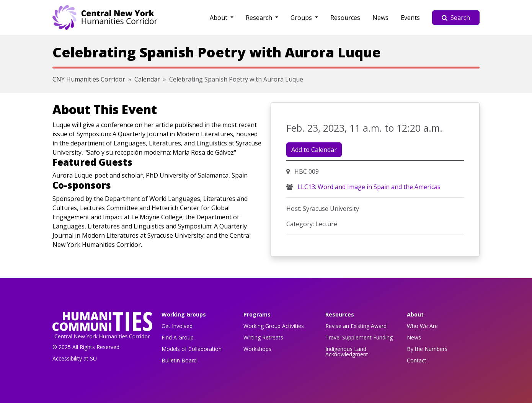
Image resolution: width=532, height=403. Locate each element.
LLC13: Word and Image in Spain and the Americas (368, 187)
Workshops (257, 349)
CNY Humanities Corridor (89, 79)
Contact (417, 360)
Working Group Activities (274, 326)
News (380, 18)
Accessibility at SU (75, 358)
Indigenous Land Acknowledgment (347, 352)
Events (410, 18)
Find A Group (178, 337)
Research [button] (260, 18)
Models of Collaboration (192, 349)
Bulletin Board (179, 360)
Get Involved (177, 326)
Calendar (147, 79)
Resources (345, 18)
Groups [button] (302, 18)
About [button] (219, 18)
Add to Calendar (314, 150)
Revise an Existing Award (356, 326)
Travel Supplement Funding (359, 337)
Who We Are (422, 326)
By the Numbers (427, 349)
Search (456, 18)
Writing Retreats (263, 337)
